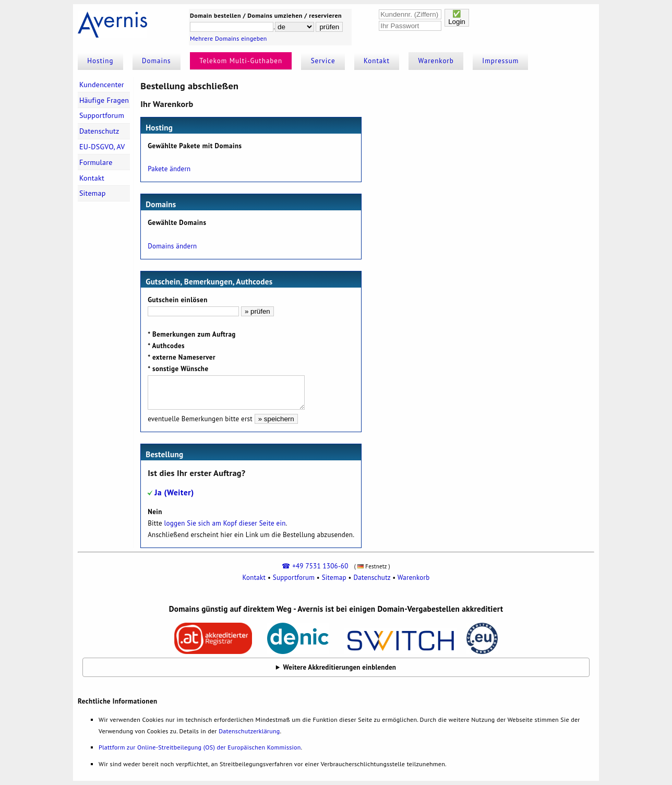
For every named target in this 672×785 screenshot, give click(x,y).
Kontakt (377, 61)
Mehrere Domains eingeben (229, 38)
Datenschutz (99, 131)
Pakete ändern (169, 169)
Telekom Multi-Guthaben (241, 61)
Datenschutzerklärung (249, 731)
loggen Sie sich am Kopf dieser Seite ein (225, 523)
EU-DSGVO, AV (102, 147)
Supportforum (102, 115)
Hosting (100, 61)
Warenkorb (436, 61)
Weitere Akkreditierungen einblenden (340, 667)
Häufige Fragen (104, 100)
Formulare (96, 162)
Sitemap (93, 193)
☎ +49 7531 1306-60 (315, 566)
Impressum (500, 61)
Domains (157, 61)
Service (323, 61)
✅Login (457, 18)
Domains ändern (172, 246)
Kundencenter (102, 85)
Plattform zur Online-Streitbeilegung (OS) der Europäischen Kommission (200, 747)
